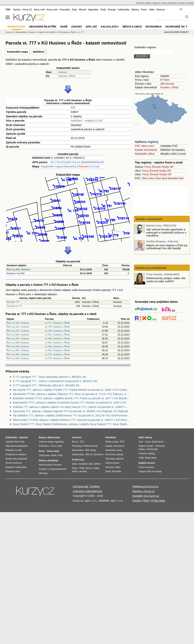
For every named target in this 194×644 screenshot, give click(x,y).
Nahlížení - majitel (82, 121)
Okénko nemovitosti (149, 219)
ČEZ (82, 442)
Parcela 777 (13, 302)
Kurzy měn (52, 10)
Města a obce (132, 27)
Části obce (161, 178)
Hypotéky (93, 10)
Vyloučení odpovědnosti (87, 491)
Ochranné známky (179, 27)
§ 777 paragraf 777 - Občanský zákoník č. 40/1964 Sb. (47, 385)
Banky (42, 437)
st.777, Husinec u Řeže (57, 323)
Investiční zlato (85, 464)
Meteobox (173, 3)
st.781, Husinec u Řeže (57, 335)
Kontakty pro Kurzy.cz (146, 496)
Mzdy (93, 450)
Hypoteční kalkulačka (16, 467)
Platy (60, 455)
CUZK (99, 121)
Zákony (135, 10)
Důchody (43, 473)
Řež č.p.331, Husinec (18, 327)
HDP (87, 450)
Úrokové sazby (46, 442)
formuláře (116, 471)
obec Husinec (144, 72)
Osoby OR (167, 167)
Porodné (57, 465)
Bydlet (182, 3)
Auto (141, 442)
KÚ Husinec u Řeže (67, 32)
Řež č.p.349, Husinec (18, 343)
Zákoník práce (112, 463)
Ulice (151, 178)
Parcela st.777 (14, 306)
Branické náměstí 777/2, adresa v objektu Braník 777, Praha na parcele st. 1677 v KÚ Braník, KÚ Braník (72, 398)
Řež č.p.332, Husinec (18, 269)
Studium (190, 3)
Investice (77, 437)
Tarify (103, 10)
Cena (148, 442)
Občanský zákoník (114, 459)
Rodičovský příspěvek (16, 459)
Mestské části (176, 178)
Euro (53, 446)
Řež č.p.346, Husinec (18, 358)
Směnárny (44, 446)
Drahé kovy (78, 460)
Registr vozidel (146, 446)
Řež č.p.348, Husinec (18, 335)
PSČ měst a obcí (145, 146)
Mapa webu (151, 458)
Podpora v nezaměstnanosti (53, 469)
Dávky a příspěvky (48, 461)
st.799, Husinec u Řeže (57, 331)
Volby (141, 458)
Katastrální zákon (145, 154)
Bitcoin (83, 10)
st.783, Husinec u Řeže (57, 350)
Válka (152, 10)
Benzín (89, 468)
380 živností (167, 84)
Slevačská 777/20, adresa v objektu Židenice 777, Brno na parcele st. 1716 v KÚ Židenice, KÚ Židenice (72, 394)
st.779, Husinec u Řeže (57, 358)
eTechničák (152, 449)
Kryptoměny (78, 454)
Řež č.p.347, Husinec (18, 339)
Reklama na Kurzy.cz (145, 486)
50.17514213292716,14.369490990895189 (77, 162)
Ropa (75, 468)
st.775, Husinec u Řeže (57, 354)
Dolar (59, 446)
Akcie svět (39, 10)
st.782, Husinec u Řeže (57, 343)
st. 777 (81, 32)
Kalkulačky (110, 27)
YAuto (164, 3)
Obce (145, 178)
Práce (144, 10)
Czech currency (146, 467)
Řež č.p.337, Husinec (18, 331)
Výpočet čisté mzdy (15, 442)
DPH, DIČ (91, 27)
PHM (82, 468)
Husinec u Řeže (67, 76)
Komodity (65, 10)
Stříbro (97, 464)
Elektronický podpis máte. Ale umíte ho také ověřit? (166, 280)
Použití (137, 501)
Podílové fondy (90, 446)
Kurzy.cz (9, 32)
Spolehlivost (158, 442)
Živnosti (156, 167)
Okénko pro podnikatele (151, 268)
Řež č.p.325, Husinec (18, 354)
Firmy (148, 167)
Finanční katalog (147, 454)
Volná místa (53, 451)
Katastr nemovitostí (146, 150)
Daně (64, 27)
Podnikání (111, 437)
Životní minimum (14, 463)
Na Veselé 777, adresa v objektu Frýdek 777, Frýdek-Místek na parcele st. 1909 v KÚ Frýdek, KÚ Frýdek (72, 390)
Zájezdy (156, 3)
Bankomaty (54, 437)
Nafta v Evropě (79, 471)
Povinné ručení (13, 471)
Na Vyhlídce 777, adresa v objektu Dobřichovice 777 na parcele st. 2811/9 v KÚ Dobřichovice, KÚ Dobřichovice (72, 415)
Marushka (70, 166)
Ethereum (98, 454)
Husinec (63, 72)
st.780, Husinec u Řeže (57, 339)
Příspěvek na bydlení (16, 454)
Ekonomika (154, 27)
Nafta (96, 468)
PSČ (122, 442)
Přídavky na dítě (14, 450)
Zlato (75, 10)
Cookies (95, 486)
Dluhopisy (77, 446)
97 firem (165, 80)
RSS (146, 501)
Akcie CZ (27, 10)
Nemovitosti (21, 32)
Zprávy (17, 10)
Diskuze (161, 10)
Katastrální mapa (17, 52)
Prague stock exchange (150, 471)
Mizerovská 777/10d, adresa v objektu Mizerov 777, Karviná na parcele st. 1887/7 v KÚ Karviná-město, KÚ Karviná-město (72, 420)
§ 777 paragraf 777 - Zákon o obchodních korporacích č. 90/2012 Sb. (55, 381)
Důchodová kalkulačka (17, 446)
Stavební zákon (113, 467)
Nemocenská (45, 465)
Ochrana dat (80, 486)
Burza (75, 442)
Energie (112, 10)
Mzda (54, 455)
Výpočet (23, 437)
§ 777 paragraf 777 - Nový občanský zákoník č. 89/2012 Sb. (50, 377)
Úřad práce (44, 455)
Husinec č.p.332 (16, 273)
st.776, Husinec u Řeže (57, 327)
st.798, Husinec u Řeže (57, 346)
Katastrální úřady (114, 450)
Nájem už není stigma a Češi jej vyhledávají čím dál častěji (167, 247)
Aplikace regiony (147, 142)
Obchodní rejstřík (144, 3)
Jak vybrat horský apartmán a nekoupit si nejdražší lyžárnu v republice (166, 232)
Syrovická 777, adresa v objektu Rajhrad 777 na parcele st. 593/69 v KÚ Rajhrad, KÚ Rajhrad (70, 411)
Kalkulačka (124, 10)
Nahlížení (39, 52)
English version (147, 463)
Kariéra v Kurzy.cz (144, 491)
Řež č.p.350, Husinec (18, 350)
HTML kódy (158, 501)
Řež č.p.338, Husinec (18, 346)
